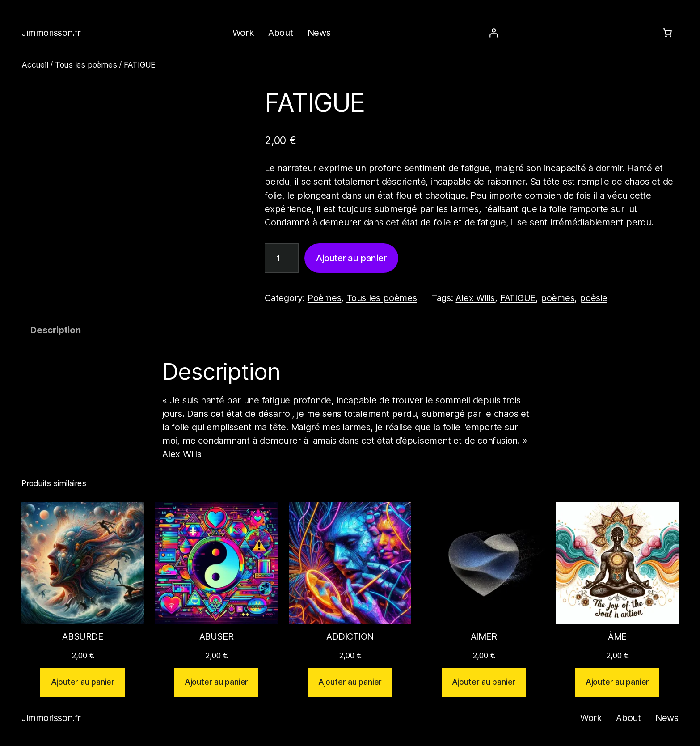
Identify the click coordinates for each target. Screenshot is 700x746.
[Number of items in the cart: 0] (667, 33)
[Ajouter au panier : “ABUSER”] (216, 682)
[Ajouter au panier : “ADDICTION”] (350, 682)
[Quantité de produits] (282, 258)
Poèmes (325, 298)
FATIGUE (518, 298)
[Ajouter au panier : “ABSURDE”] (82, 682)
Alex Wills (475, 298)
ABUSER (216, 636)
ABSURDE (82, 636)
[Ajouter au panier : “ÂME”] (618, 682)
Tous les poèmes (86, 65)
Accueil (35, 65)
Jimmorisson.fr (51, 33)
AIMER (484, 636)
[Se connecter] (493, 33)
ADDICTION (350, 636)
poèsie (594, 298)
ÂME (617, 636)
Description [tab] (56, 330)
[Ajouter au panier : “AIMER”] (484, 682)
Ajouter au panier (351, 258)
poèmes (558, 298)
